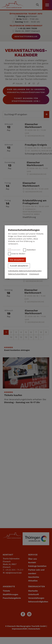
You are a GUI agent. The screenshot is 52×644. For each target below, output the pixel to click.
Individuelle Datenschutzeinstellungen (25, 271)
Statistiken (31, 250)
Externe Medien (18, 254)
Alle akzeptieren (17, 260)
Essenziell (16, 250)
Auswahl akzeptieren (19, 266)
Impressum (34, 274)
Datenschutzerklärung (18, 274)
